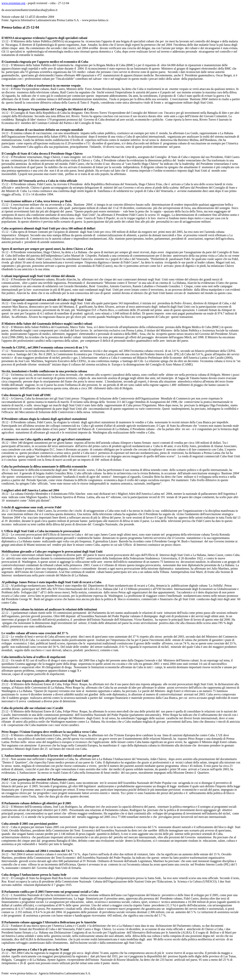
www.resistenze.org (13, 3)
